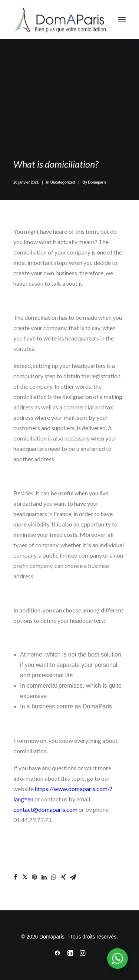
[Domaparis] (59, 20)
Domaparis (97, 188)
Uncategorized (63, 188)
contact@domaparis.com (45, 809)
